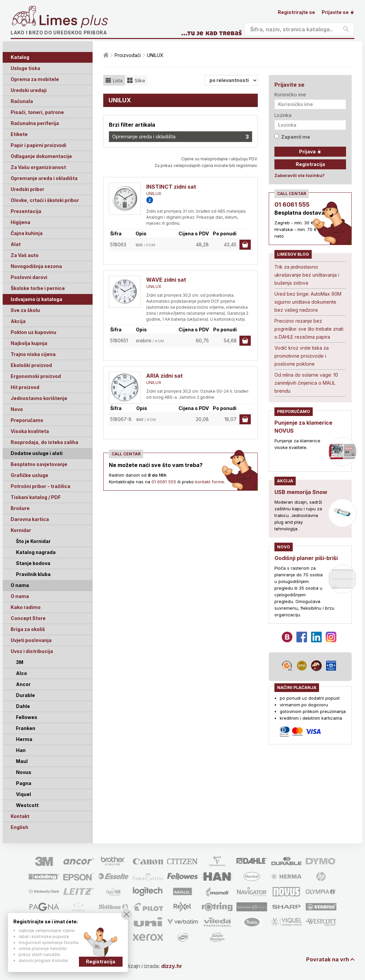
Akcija (18, 321)
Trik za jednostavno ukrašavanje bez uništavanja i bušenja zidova (307, 275)
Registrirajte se (296, 12)
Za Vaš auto (25, 255)
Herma (24, 739)
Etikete (19, 134)
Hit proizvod (25, 387)
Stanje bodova (33, 563)
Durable (25, 695)
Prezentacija (26, 211)
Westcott (27, 805)
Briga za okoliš (28, 629)
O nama (20, 596)
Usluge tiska (25, 68)
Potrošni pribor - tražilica (40, 486)
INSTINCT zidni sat (171, 187)
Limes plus (74, 21)
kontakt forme (210, 482)
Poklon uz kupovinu (33, 332)
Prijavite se (338, 12)
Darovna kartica (30, 519)
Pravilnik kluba (33, 574)
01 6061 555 (164, 482)
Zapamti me (292, 137)
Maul (22, 761)
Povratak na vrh (328, 959)
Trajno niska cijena (33, 354)
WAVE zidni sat (166, 280)
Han (21, 750)
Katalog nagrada (36, 552)
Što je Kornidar (33, 541)
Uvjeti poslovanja (31, 640)
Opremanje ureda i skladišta (44, 178)
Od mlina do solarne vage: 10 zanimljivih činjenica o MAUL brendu (306, 383)
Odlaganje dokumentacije (41, 156)
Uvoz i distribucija (32, 651)
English (19, 827)
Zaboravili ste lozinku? (300, 175)
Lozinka (283, 115)
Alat (16, 244)
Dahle (23, 706)
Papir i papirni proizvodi (38, 145)
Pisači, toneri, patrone (37, 112)
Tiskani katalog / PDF (36, 497)
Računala (22, 101)
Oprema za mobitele (35, 79)
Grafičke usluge (29, 475)
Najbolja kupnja (29, 343)
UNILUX (154, 193)
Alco (21, 673)
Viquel (23, 794)
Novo (17, 409)
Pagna (24, 783)
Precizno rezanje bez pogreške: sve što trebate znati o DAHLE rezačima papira (309, 329)
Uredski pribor (27, 189)
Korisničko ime (290, 94)
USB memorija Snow (301, 492)
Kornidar (21, 530)
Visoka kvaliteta (30, 431)
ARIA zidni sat (165, 376)
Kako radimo (26, 607)
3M (20, 662)
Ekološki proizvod (31, 365)
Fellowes (27, 717)
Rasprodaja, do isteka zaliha (44, 442)
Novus (24, 772)
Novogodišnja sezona (36, 266)
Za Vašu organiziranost (38, 167)
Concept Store (28, 618)
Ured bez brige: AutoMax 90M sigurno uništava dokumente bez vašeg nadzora (308, 302)
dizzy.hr (172, 966)
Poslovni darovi (29, 277)
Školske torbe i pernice (38, 288)
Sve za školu (25, 310)
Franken (26, 728)
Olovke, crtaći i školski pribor (45, 200)
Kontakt (20, 816)
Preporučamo (27, 420)
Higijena (20, 222)
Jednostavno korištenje (39, 398)
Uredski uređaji (29, 90)
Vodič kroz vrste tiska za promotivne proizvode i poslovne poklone (302, 356)
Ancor (23, 684)
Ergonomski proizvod (36, 376)
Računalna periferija (35, 123)
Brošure (20, 508)
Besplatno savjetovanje (39, 464)
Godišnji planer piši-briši (306, 558)
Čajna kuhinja (27, 233)
